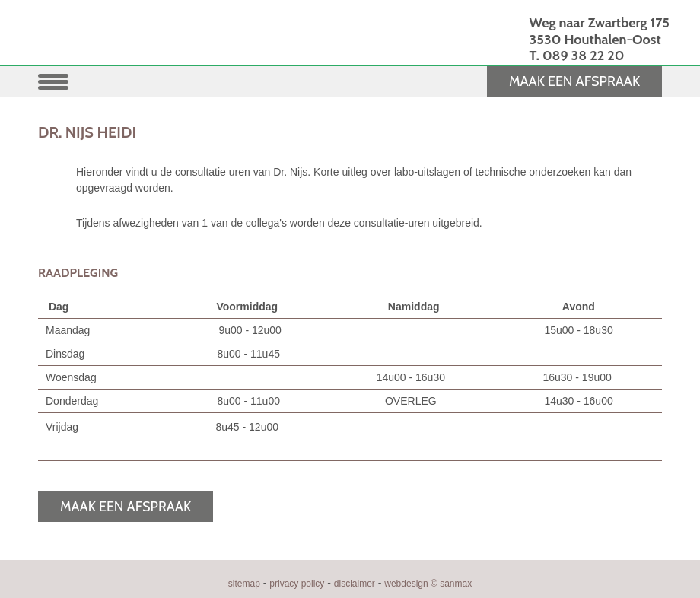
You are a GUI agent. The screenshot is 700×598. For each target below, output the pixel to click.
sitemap (244, 584)
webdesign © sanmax (428, 584)
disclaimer (355, 584)
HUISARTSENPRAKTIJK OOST (185, 45)
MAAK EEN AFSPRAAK (574, 81)
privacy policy (297, 584)
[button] (57, 80)
